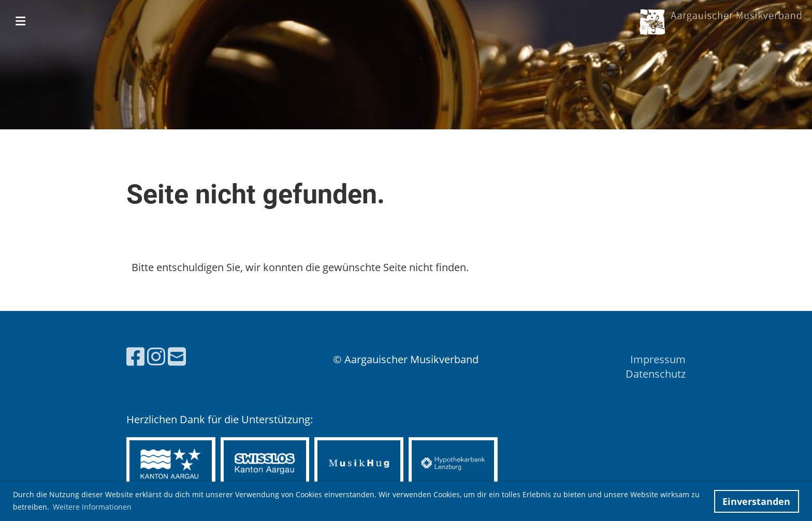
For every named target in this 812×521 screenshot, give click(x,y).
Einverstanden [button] (756, 501)
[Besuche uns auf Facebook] (135, 356)
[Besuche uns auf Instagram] (156, 356)
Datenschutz (656, 374)
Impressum (658, 359)
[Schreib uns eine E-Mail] (177, 356)
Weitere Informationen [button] (92, 507)
